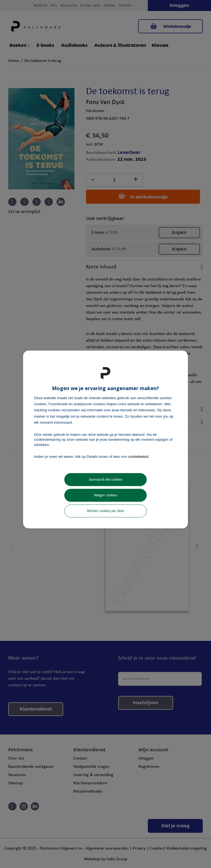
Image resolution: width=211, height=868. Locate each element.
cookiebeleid (138, 456)
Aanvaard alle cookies (106, 480)
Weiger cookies (105, 495)
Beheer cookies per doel (105, 511)
